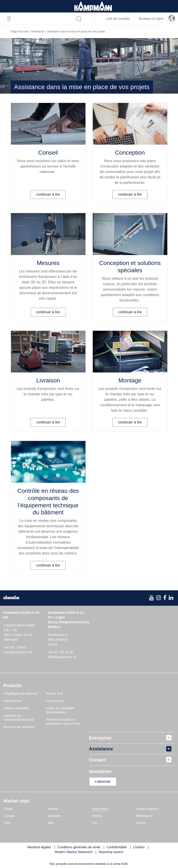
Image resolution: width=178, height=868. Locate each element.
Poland (97, 816)
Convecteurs (55, 701)
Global (8, 809)
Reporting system (111, 852)
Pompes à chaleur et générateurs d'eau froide (63, 722)
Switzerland (100, 809)
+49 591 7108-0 (15, 647)
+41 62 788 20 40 (60, 652)
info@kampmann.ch (62, 657)
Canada (9, 816)
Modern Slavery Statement (73, 852)
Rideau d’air (55, 693)
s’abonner (103, 782)
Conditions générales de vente (79, 847)
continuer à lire (48, 194)
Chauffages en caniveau (21, 693)
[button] (172, 19)
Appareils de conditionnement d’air (19, 718)
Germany (54, 816)
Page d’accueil (20, 32)
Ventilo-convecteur (16, 708)
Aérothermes (13, 701)
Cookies (139, 847)
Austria (53, 809)
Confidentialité (117, 847)
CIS (94, 823)
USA (7, 823)
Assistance (38, 32)
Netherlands (144, 816)
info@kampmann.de (18, 652)
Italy (51, 823)
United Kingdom (147, 809)
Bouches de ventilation (19, 727)
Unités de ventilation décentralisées (60, 710)
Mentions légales (39, 847)
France (141, 823)
